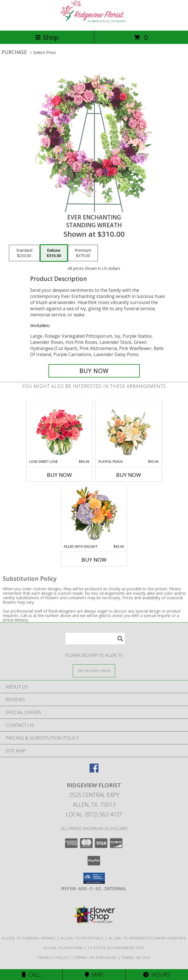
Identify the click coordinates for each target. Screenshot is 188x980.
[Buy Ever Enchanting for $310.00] (94, 371)
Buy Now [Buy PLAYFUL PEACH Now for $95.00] (129, 475)
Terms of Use (136, 957)
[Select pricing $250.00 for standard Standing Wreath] (24, 253)
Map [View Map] (94, 975)
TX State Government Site (116, 948)
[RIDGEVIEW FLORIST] (94, 22)
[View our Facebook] (94, 771)
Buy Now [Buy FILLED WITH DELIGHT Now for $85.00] (94, 560)
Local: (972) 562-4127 (94, 814)
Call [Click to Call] (31, 975)
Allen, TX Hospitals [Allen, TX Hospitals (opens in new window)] (82, 938)
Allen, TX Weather (63, 948)
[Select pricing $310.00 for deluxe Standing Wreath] (54, 253)
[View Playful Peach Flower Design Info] (129, 430)
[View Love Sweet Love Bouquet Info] (60, 430)
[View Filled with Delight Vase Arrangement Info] (94, 515)
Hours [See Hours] (157, 975)
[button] (94, 878)
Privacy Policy (54, 957)
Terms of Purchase (96, 957)
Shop (47, 37)
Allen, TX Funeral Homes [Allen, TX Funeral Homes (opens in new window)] (29, 938)
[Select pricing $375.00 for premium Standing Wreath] (83, 253)
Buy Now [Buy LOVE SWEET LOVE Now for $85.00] (59, 475)
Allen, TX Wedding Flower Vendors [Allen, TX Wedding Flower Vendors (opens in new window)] (147, 938)
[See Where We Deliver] (94, 671)
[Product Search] (95, 639)
